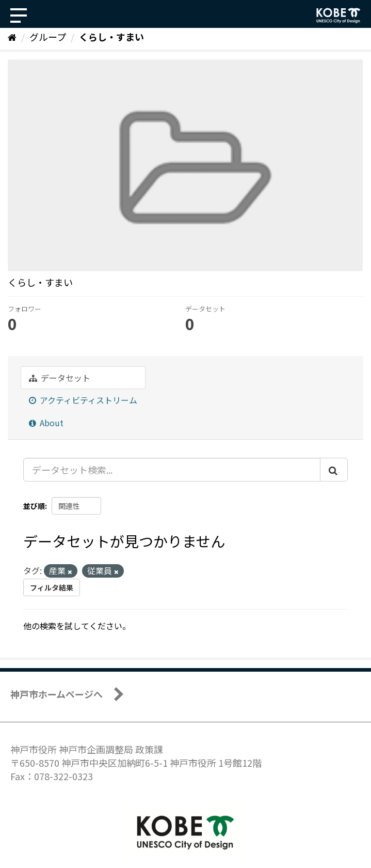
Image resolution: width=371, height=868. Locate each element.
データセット (60, 378)
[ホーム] (12, 37)
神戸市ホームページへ (57, 694)
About (46, 423)
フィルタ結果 (52, 587)
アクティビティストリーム (83, 400)
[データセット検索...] (172, 470)
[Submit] (334, 470)
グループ (48, 37)
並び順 (34, 506)
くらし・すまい (111, 37)
